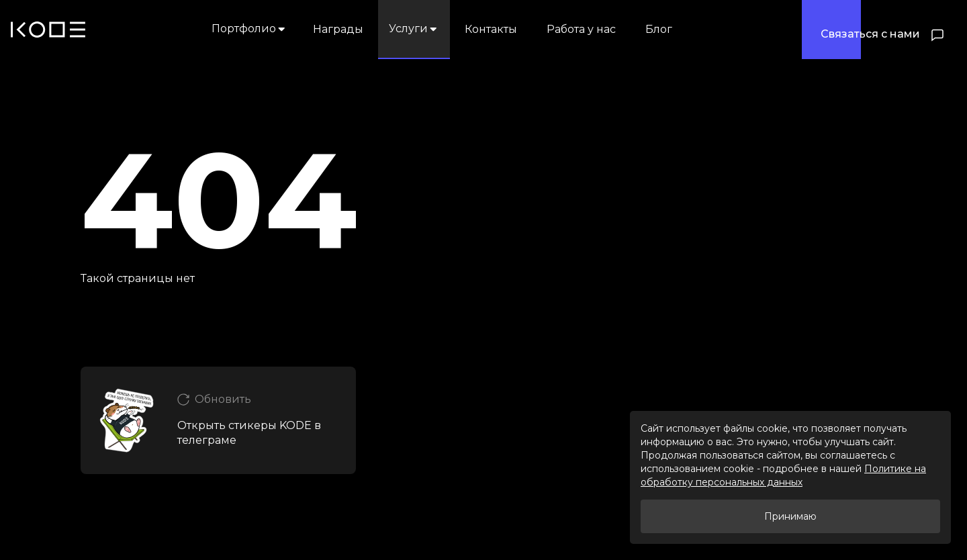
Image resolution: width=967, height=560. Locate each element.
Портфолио (249, 29)
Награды (338, 29)
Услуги (414, 29)
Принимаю (790, 516)
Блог (659, 29)
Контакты (491, 29)
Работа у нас (581, 29)
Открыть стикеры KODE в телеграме (249, 433)
